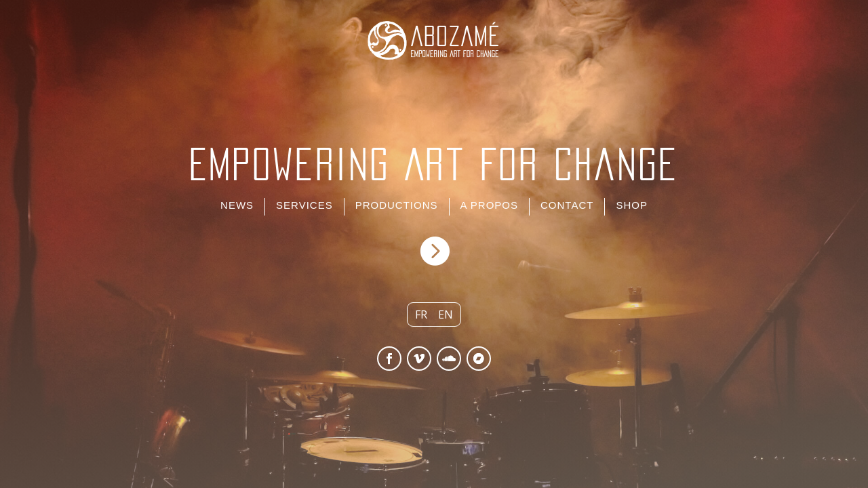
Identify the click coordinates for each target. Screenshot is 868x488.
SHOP (632, 205)
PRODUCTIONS (397, 205)
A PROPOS (490, 205)
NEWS (237, 205)
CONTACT (567, 205)
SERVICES (304, 205)
